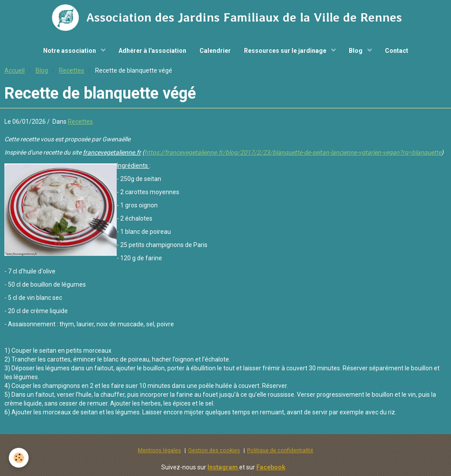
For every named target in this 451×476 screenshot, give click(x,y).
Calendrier (215, 51)
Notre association (70, 51)
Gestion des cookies (214, 450)
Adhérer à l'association (152, 51)
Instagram (223, 467)
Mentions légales (159, 450)
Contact (397, 51)
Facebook (271, 467)
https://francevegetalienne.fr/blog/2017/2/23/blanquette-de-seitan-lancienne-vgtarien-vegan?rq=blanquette (293, 152)
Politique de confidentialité (280, 450)
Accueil (15, 70)
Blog (356, 51)
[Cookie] (19, 458)
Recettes (72, 70)
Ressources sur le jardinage (286, 51)
